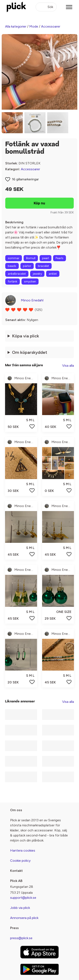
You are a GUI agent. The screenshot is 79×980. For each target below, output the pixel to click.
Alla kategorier (16, 26)
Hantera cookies (23, 850)
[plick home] (16, 7)
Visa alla (68, 366)
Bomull (31, 258)
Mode (34, 26)
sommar (14, 258)
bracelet (44, 266)
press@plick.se (21, 938)
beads (12, 266)
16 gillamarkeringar (25, 179)
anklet (53, 274)
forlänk (13, 282)
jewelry (37, 274)
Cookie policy (20, 861)
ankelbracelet (17, 274)
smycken (30, 282)
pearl (46, 258)
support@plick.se (23, 898)
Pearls (60, 258)
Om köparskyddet (30, 352)
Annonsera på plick (24, 918)
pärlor (27, 266)
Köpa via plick (25, 336)
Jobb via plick (20, 908)
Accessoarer (51, 26)
